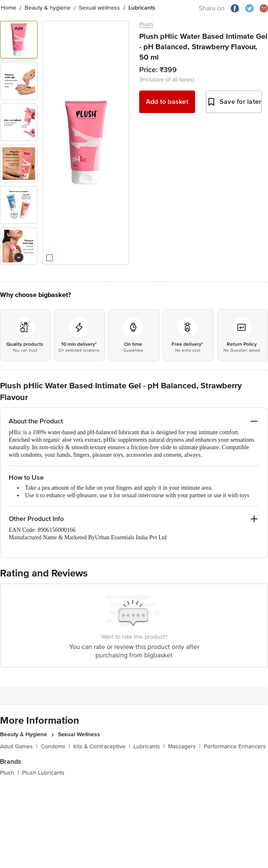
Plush (146, 24)
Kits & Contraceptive (102, 748)
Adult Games (19, 748)
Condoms (55, 748)
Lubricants (149, 748)
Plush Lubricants (43, 774)
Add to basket (167, 102)
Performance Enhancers (235, 748)
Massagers (184, 748)
